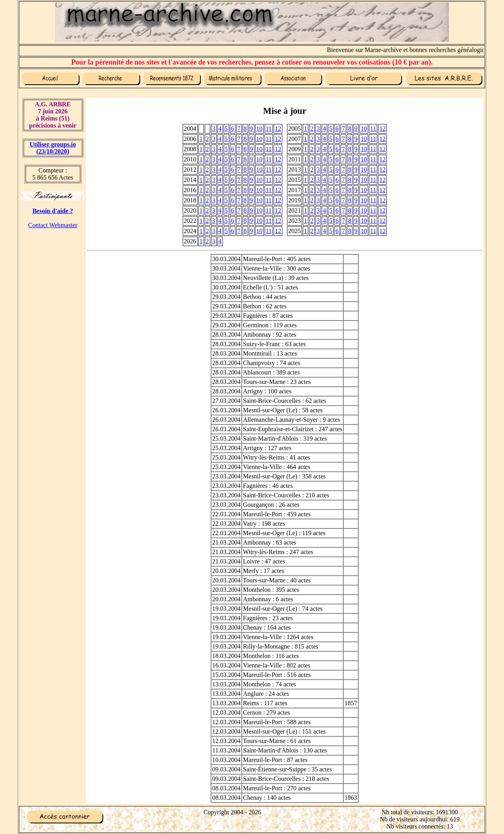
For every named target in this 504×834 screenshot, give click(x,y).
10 (259, 129)
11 (269, 129)
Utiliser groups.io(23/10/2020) (53, 148)
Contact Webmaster (53, 225)
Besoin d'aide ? (53, 211)
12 (278, 129)
